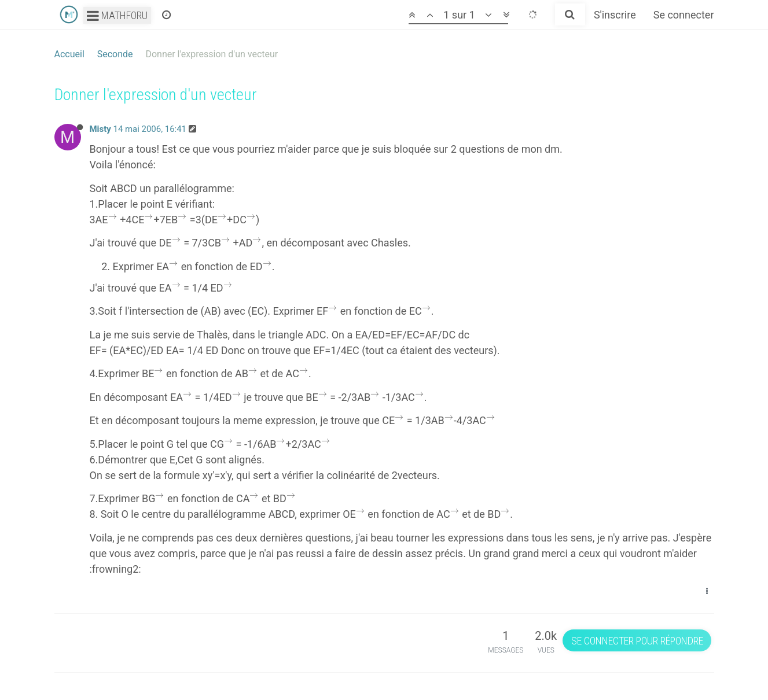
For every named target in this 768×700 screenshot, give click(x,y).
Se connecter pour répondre (637, 641)
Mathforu (117, 15)
